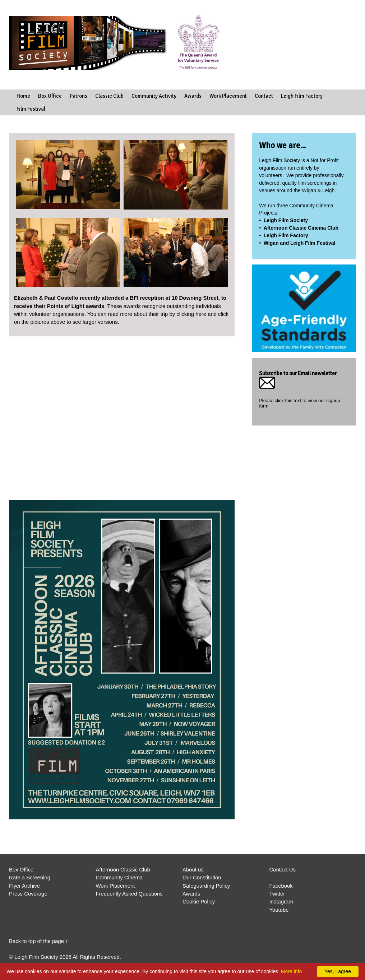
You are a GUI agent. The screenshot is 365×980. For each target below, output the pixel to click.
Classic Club (109, 96)
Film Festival (31, 109)
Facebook (281, 886)
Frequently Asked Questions (129, 894)
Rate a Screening (30, 878)
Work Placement (228, 96)
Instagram (281, 902)
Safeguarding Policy (206, 886)
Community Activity (154, 96)
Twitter (277, 894)
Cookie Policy (199, 902)
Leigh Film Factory (302, 96)
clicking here (191, 314)
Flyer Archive (24, 886)
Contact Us (282, 870)
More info (291, 971)
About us (193, 870)
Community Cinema (119, 878)
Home (23, 96)
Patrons (78, 96)
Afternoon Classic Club (123, 870)
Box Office (50, 96)
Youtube (279, 910)
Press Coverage (28, 894)
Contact (264, 96)
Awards (193, 96)
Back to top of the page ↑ (39, 941)
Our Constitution (202, 878)
